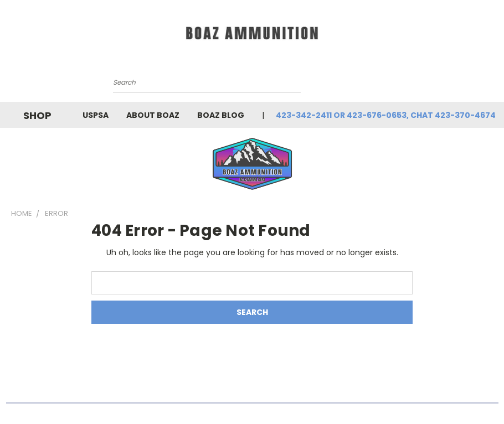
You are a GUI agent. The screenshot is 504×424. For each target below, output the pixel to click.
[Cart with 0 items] (389, 87)
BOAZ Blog (221, 115)
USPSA (96, 115)
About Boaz (153, 115)
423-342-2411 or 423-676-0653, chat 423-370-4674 (386, 115)
